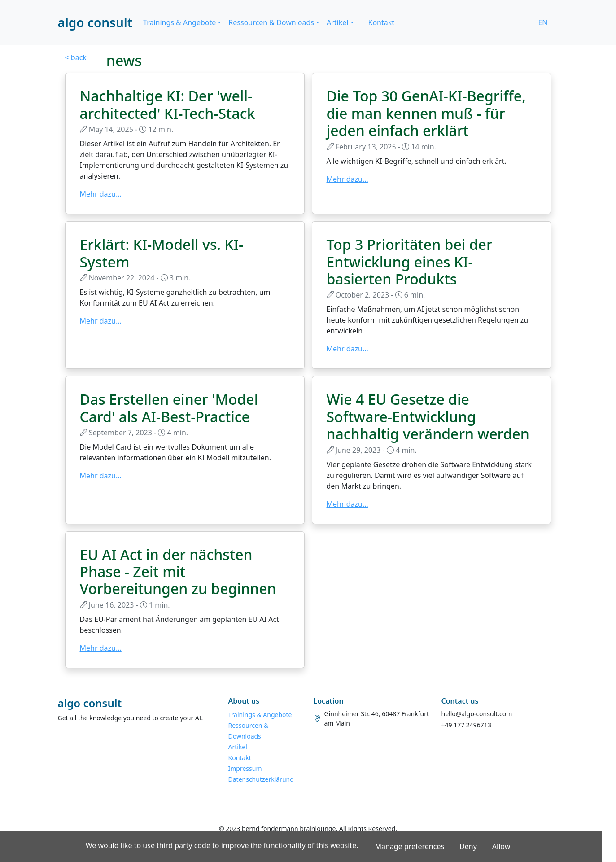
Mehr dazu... (101, 194)
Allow (501, 846)
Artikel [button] (337, 22)
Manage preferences (409, 846)
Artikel (238, 747)
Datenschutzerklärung (261, 779)
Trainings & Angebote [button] (179, 22)
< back (76, 57)
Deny (468, 846)
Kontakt (382, 22)
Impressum (245, 768)
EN (543, 22)
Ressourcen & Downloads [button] (271, 22)
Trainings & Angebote (260, 715)
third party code (183, 845)
